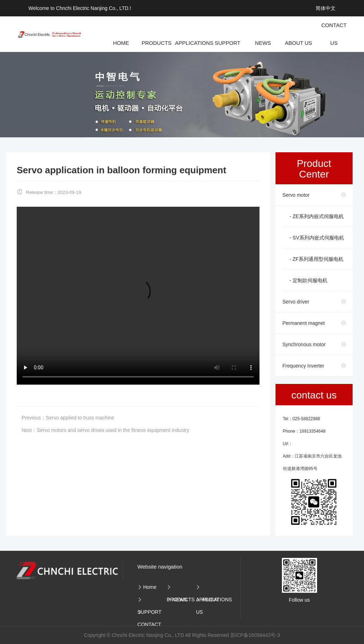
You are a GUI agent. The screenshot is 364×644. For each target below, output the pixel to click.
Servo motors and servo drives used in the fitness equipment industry (113, 430)
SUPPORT (149, 612)
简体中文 (326, 8)
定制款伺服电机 (310, 280)
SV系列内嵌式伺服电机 (318, 238)
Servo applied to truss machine (80, 418)
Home (150, 587)
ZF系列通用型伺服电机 (318, 259)
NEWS (180, 600)
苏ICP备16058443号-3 (255, 635)
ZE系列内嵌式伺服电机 (318, 216)
